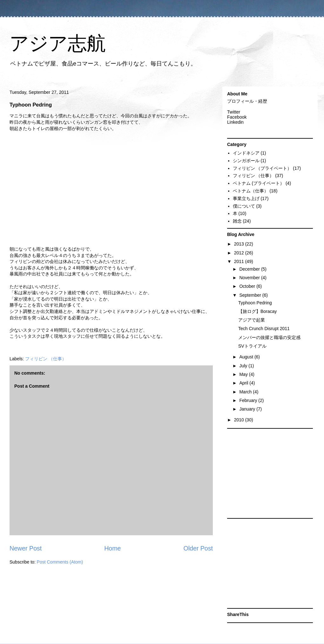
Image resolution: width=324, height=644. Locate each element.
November (250, 278)
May (244, 374)
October (248, 286)
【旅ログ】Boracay (257, 311)
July (244, 366)
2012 (240, 253)
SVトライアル (252, 346)
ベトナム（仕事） (251, 191)
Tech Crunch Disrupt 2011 (264, 329)
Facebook (237, 117)
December (250, 269)
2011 (240, 261)
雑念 (237, 221)
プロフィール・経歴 (247, 101)
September (251, 295)
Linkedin (235, 122)
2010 (240, 420)
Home (112, 548)
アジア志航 (58, 43)
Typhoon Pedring (255, 303)
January (248, 409)
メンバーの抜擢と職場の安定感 (269, 337)
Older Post (198, 548)
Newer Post (26, 548)
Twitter (234, 112)
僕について (244, 206)
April (244, 383)
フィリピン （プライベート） (262, 168)
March (246, 392)
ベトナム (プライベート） (259, 183)
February (249, 400)
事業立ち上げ (246, 198)
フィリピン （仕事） (46, 359)
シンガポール (246, 161)
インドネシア (246, 153)
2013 (240, 244)
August (247, 357)
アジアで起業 (252, 320)
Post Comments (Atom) (60, 562)
